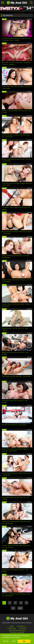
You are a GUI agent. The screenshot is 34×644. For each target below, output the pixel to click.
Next (20, 608)
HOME (11, 626)
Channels (21, 626)
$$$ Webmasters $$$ (17, 631)
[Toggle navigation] (3, 3)
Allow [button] (24, 641)
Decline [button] (14, 641)
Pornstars (12, 628)
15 (13, 608)
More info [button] (6, 641)
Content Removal (17, 633)
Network (23, 628)
